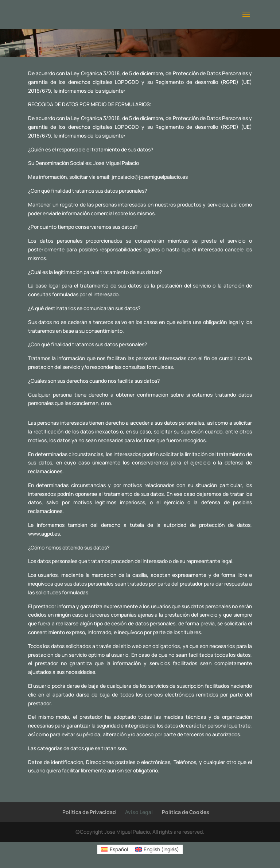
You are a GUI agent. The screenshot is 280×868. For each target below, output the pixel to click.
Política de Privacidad (89, 812)
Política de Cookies (186, 812)
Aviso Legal (139, 812)
